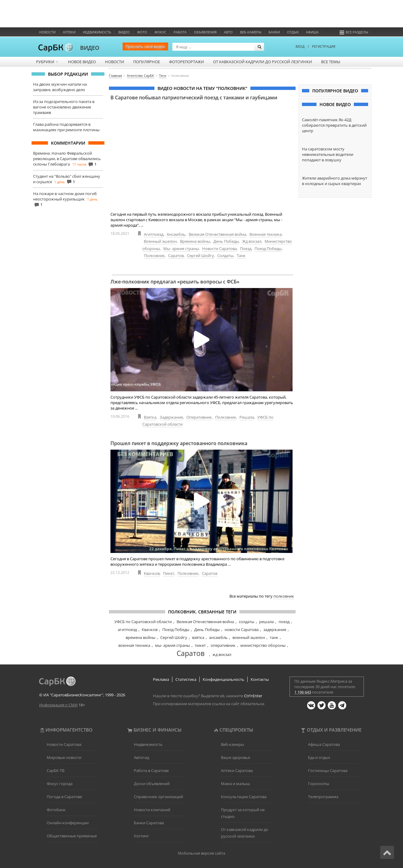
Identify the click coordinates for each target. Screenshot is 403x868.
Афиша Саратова (324, 744)
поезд (284, 622)
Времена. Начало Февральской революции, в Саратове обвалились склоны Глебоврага (67, 159)
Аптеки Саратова (237, 770)
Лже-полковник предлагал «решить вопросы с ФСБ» (175, 282)
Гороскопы (319, 784)
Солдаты (225, 256)
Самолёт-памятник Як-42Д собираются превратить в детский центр (334, 125)
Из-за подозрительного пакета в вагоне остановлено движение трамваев (64, 107)
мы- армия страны (173, 645)
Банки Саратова (149, 823)
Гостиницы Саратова (328, 770)
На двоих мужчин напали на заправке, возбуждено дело (60, 87)
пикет (200, 645)
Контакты (260, 679)
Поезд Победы (268, 249)
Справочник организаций (158, 797)
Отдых (293, 32)
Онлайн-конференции (68, 823)
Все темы (331, 62)
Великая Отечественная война (217, 234)
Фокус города (60, 784)
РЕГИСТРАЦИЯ (324, 46)
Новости (47, 32)
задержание (275, 630)
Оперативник (199, 417)
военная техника (134, 645)
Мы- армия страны (181, 249)
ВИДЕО (90, 48)
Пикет (169, 573)
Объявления (205, 32)
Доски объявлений (152, 784)
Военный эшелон (160, 241)
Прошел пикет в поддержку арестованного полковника (179, 443)
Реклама (161, 679)
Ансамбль (176, 234)
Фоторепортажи (186, 62)
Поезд (246, 249)
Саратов (176, 256)
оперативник (223, 645)
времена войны (141, 637)
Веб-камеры (251, 32)
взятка (198, 637)
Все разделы (354, 32)
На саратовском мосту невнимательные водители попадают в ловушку (328, 154)
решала (266, 622)
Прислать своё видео (145, 46)
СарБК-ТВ (56, 770)
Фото (142, 32)
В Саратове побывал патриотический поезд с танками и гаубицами (194, 98)
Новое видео (82, 62)
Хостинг (141, 836)
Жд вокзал (252, 241)
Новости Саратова (219, 249)
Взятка (150, 417)
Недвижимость (97, 32)
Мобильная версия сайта (201, 853)
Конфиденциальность (224, 679)
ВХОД (300, 46)
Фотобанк (56, 810)
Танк (241, 256)
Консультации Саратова (244, 797)
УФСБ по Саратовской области (143, 622)
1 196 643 (303, 692)
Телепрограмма (323, 797)
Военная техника (266, 234)
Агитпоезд (154, 234)
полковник (284, 596)
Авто (228, 32)
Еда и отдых (319, 757)
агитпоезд (127, 630)
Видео (124, 32)
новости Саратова (242, 630)
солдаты (247, 622)
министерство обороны (263, 645)
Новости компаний (152, 810)
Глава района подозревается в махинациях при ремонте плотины (66, 127)
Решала (247, 417)
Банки (274, 32)
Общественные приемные (72, 836)
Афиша (312, 32)
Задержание (171, 417)
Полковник (154, 256)
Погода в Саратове (64, 797)
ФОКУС (160, 32)
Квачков (152, 573)
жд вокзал (222, 654)
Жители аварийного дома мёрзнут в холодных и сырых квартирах (335, 181)
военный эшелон (249, 637)
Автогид (141, 757)
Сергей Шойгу (200, 256)
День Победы (226, 241)
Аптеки (69, 32)
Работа (180, 32)
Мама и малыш (235, 784)
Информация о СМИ (58, 705)
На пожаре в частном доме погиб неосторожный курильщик (65, 196)
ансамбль (218, 637)
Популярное (147, 62)
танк (274, 637)
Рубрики (47, 62)
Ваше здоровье (235, 757)
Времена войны (195, 241)
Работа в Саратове (151, 770)
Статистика (186, 679)
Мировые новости (64, 757)
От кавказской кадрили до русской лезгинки (262, 62)
